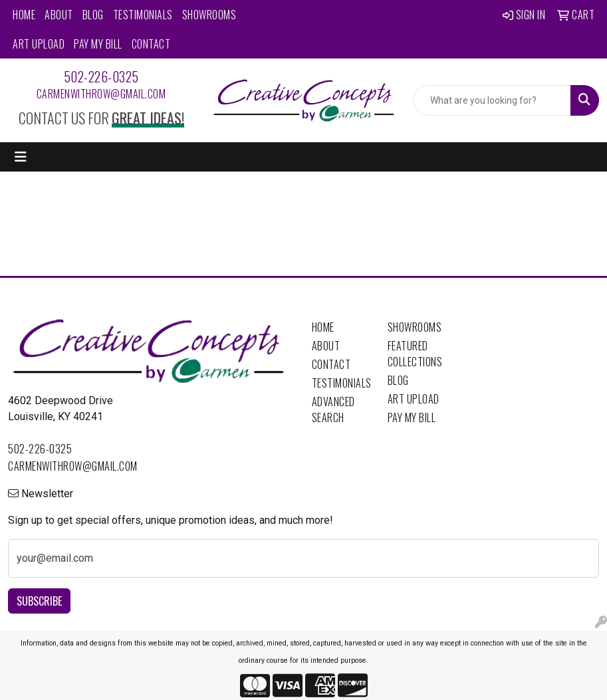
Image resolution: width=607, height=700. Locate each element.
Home (24, 15)
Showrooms (209, 15)
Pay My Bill (98, 44)
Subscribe (39, 601)
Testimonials (143, 15)
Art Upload (39, 44)
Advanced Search (333, 409)
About (59, 15)
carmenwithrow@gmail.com (101, 94)
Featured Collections (415, 354)
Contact (151, 44)
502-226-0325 (101, 76)
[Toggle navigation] (21, 157)
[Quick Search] (492, 100)
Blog (93, 15)
